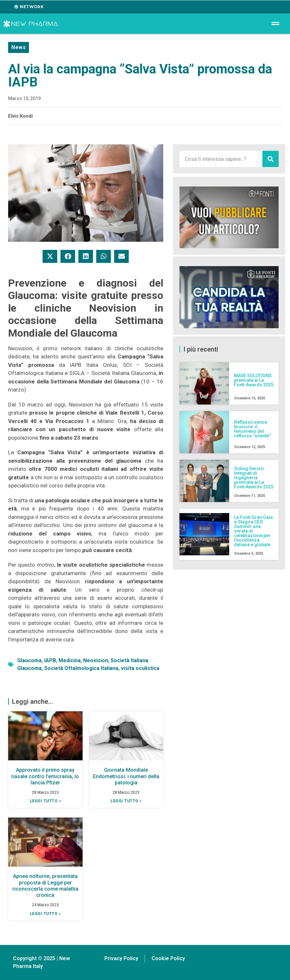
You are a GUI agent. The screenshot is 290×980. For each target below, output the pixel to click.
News (19, 47)
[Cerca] (270, 159)
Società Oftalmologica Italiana (81, 668)
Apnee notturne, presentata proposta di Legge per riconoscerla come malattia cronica (45, 886)
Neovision (96, 660)
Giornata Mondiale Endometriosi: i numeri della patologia (126, 776)
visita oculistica (140, 668)
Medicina (70, 660)
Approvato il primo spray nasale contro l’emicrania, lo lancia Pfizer (45, 776)
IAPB (50, 660)
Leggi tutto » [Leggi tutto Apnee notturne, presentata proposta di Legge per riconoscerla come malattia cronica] (46, 914)
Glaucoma (29, 660)
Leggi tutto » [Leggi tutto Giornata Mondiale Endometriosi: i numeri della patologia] (126, 801)
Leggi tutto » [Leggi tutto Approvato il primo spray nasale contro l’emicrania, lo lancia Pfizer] (46, 801)
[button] (50, 256)
